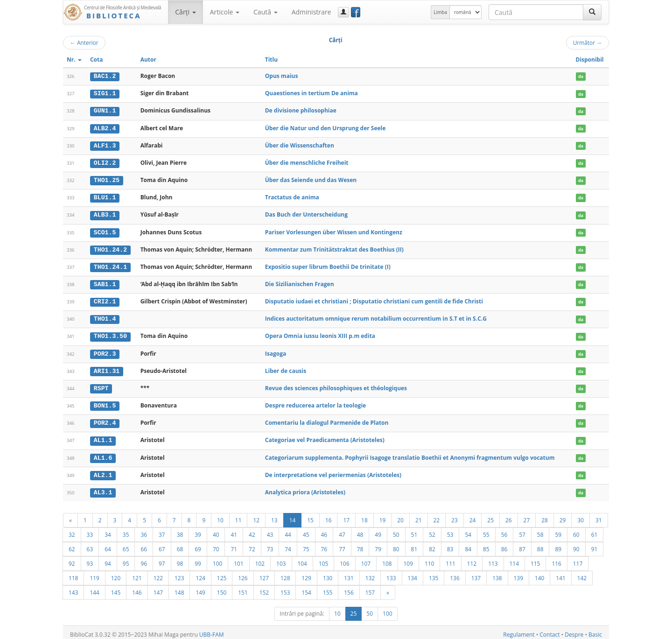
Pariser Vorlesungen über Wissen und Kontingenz (334, 230)
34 (108, 530)
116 (556, 559)
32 (72, 530)
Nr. (74, 60)
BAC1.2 (105, 76)
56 (504, 530)
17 (346, 516)
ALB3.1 (105, 213)
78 (360, 545)
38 (180, 530)
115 (535, 559)
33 (90, 530)
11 (238, 516)
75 (306, 545)
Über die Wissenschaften (300, 144)
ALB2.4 (105, 127)
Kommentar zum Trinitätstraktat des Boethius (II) (334, 248)
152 (264, 588)
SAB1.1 (105, 282)
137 (476, 574)
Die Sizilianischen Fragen (300, 282)
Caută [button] (266, 12)
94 (108, 559)
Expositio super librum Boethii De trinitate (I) (328, 265)
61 (595, 530)
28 (545, 516)
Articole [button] (225, 12)
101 (238, 559)
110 (429, 559)
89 (558, 545)
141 (560, 574)
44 (288, 530)
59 (558, 530)
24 (473, 516)
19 (383, 516)
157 (370, 588)
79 (378, 545)
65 (126, 545)
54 (468, 530)
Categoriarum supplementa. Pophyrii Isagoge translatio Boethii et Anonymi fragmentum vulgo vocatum (410, 453)
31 (599, 516)
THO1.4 (105, 316)
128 (285, 574)
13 (274, 516)
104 (302, 559)
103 (281, 559)
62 (72, 545)
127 (264, 574)
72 (252, 545)
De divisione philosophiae (301, 110)
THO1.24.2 (110, 248)
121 (137, 574)
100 (217, 559)
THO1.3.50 (110, 334)
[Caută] (592, 12)
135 (434, 574)
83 (450, 545)
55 (486, 530)
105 (323, 559)
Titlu (271, 60)
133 (391, 574)
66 (144, 545)
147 (158, 588)
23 (455, 516)
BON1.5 (105, 402)
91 (595, 545)
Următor (588, 42)
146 (137, 588)
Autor (148, 60)
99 (198, 559)
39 (198, 530)
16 (329, 516)
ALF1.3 (105, 145)
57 (522, 530)
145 (116, 588)
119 (94, 574)
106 (344, 559)
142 (582, 574)
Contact (549, 630)
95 (126, 559)
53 (450, 530)
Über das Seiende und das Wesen (311, 179)
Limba (440, 12)
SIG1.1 (105, 93)
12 (256, 516)
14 (293, 516)
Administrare (311, 12)
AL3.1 (103, 488)
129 (306, 574)
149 (200, 588)
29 (563, 516)
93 (90, 559)
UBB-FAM (212, 630)
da (581, 76)
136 (455, 574)
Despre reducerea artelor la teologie (315, 402)
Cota (97, 60)
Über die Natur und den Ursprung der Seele (325, 127)
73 (270, 545)
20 (400, 516)
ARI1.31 (107, 368)
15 (310, 516)
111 (450, 559)
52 (432, 530)
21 (419, 516)
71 (234, 545)
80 (396, 545)
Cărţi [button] (185, 12)
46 (324, 530)
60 (576, 530)
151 (243, 588)
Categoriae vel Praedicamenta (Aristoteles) (325, 437)
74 (288, 545)
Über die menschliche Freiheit (307, 162)
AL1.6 (103, 454)
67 (162, 545)
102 (260, 559)
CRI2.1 (105, 299)
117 (578, 559)
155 (328, 588)
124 (200, 574)
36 (144, 530)
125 (222, 574)
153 (285, 588)
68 (180, 545)
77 (342, 545)
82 (432, 545)
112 (472, 559)
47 (342, 530)
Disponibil (590, 60)
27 (527, 516)
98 (180, 559)
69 (198, 545)
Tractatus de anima (292, 196)
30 (581, 516)
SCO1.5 (105, 231)
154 (306, 588)
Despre (574, 630)
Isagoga (276, 351)
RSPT (101, 385)
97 (162, 559)
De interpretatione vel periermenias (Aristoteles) (333, 471)
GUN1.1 (105, 111)
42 (252, 530)
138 (497, 574)
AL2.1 (103, 471)
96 (144, 559)
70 (216, 545)
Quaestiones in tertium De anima (311, 93)
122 (158, 574)
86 (504, 545)
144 (94, 588)
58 (540, 530)
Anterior (84, 42)
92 (72, 559)
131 (349, 574)
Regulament (519, 630)
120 (116, 574)
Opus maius (282, 76)
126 (243, 574)
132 (370, 574)
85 (486, 545)
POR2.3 (105, 351)
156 (349, 588)
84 (468, 545)
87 (522, 545)
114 (514, 559)
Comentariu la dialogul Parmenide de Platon (327, 419)
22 (437, 516)
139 (518, 574)
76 (324, 545)
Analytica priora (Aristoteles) (305, 488)
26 (509, 516)
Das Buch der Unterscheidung (306, 213)
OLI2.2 (105, 162)
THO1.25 (107, 179)
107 (366, 559)
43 (270, 530)
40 (216, 530)
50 (396, 530)
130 (328, 574)
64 (108, 545)
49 (378, 530)
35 (126, 530)
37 (162, 530)
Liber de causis (286, 368)
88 (540, 545)
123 (179, 574)
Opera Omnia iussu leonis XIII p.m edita (320, 334)
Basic (595, 630)
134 (413, 574)
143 (73, 588)
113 (493, 559)
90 (576, 545)
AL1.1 (103, 437)
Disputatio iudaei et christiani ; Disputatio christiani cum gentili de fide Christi (374, 299)
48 (360, 530)
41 (234, 530)
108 (387, 559)
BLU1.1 (105, 197)
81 (414, 545)
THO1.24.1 (110, 265)
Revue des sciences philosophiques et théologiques (336, 385)
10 (220, 516)
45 (306, 530)
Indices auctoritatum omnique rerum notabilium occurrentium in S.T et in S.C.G (376, 316)
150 (222, 588)
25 (490, 516)
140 (539, 574)
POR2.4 (105, 420)
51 (414, 530)
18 (364, 516)
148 (179, 588)
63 (90, 545)
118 (73, 574)
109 (408, 559)
